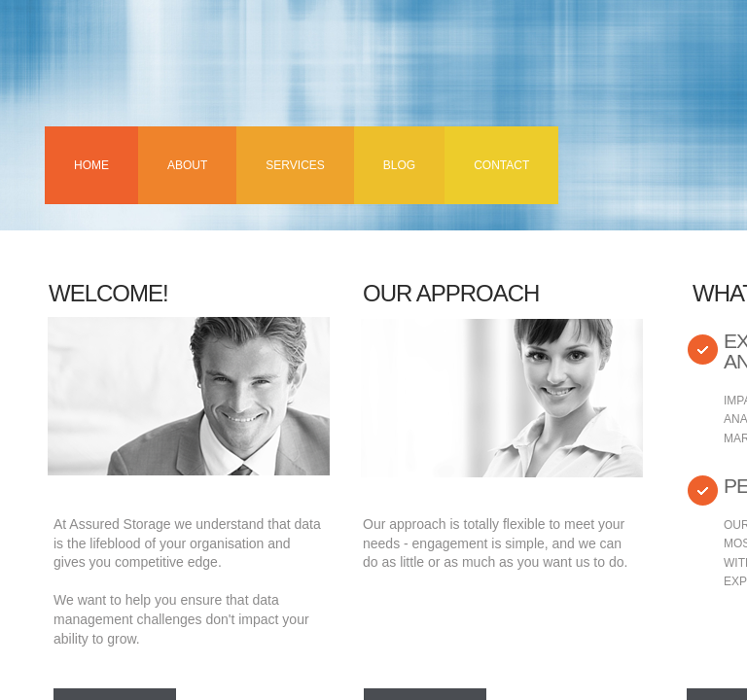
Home (91, 165)
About (187, 165)
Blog (399, 165)
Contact (501, 165)
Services (295, 165)
